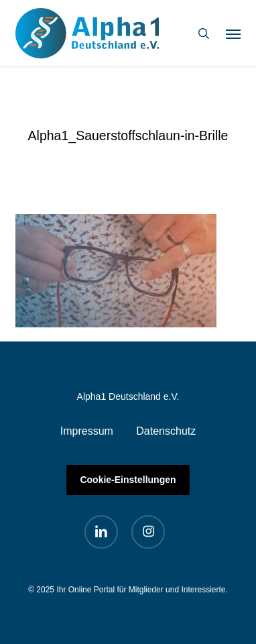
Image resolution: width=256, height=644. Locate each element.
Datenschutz (166, 431)
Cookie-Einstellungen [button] (128, 480)
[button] (233, 34)
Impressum (87, 431)
